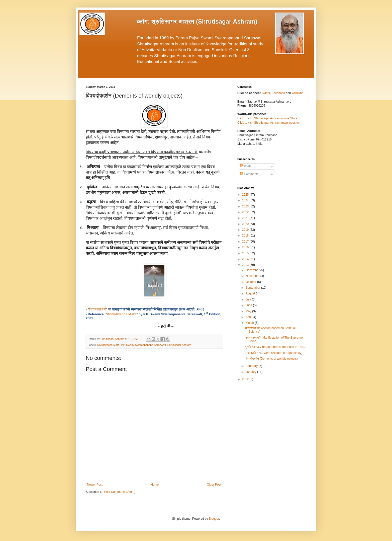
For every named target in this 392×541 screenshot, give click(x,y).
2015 (246, 253)
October (251, 282)
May (249, 311)
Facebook (279, 93)
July (249, 299)
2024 (246, 200)
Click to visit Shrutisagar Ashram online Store (267, 118)
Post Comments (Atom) (120, 492)
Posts (246, 166)
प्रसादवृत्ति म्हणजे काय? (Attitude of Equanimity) (274, 353)
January (251, 372)
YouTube (297, 93)
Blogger (214, 519)
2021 (246, 218)
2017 (246, 242)
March (250, 323)
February (252, 366)
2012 (246, 379)
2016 (246, 247)
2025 (246, 195)
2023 (246, 206)
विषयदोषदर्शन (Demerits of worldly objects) (271, 359)
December (253, 270)
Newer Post (95, 485)
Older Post (214, 485)
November (253, 276)
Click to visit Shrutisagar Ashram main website (268, 123)
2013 (246, 265)
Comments (249, 174)
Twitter (266, 93)
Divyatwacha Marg (108, 345)
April (249, 317)
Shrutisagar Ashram (179, 345)
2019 (246, 230)
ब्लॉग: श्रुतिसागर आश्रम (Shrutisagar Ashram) (197, 21)
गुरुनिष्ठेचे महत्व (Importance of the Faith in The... (275, 347)
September (253, 288)
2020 (246, 224)
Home (155, 485)
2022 (246, 212)
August (251, 293)
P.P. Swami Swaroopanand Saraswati (143, 345)
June (249, 305)
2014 (246, 259)
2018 (246, 236)
